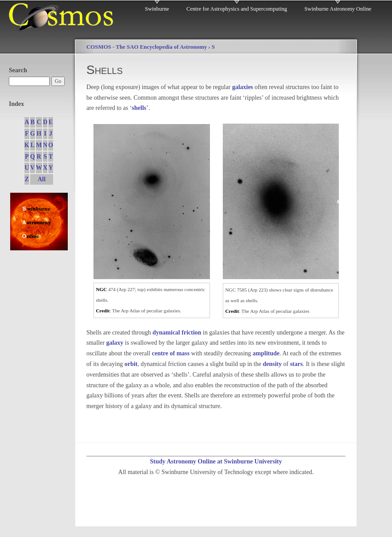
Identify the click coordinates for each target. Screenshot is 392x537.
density (272, 364)
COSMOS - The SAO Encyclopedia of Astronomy (147, 47)
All (42, 179)
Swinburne (157, 9)
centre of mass (171, 353)
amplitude (266, 353)
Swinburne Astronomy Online (338, 9)
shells (139, 108)
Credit (103, 311)
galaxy (115, 343)
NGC (102, 289)
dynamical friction (177, 333)
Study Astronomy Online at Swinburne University (216, 461)
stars (297, 364)
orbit (131, 364)
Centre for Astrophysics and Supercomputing (237, 9)
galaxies (243, 87)
